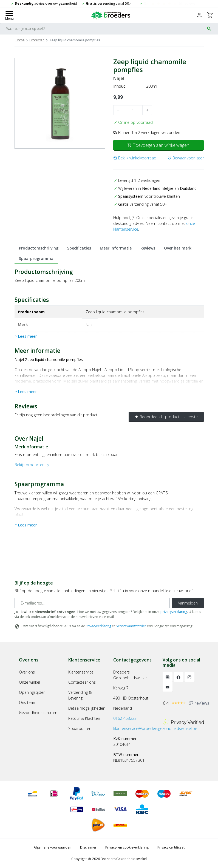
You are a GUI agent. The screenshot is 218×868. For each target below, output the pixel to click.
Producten (37, 40)
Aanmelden (188, 603)
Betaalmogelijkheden (87, 708)
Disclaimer (88, 847)
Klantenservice (81, 672)
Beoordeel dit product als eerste (166, 417)
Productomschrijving (39, 248)
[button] (135, 158)
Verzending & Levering (80, 695)
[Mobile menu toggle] (9, 15)
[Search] (102, 29)
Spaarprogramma (36, 258)
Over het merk (178, 248)
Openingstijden (32, 692)
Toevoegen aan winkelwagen (158, 145)
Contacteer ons (82, 682)
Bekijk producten (32, 465)
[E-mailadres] (92, 603)
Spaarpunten (80, 728)
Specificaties (79, 248)
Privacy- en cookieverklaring (127, 847)
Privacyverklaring (98, 626)
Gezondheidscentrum (38, 713)
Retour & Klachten (84, 718)
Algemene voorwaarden (53, 847)
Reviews (148, 248)
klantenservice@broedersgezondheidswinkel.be (155, 728)
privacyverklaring (174, 612)
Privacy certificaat (171, 847)
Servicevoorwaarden (131, 626)
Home (20, 40)
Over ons (27, 672)
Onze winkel (29, 682)
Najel (119, 78)
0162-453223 (125, 718)
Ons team (28, 702)
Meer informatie (116, 248)
